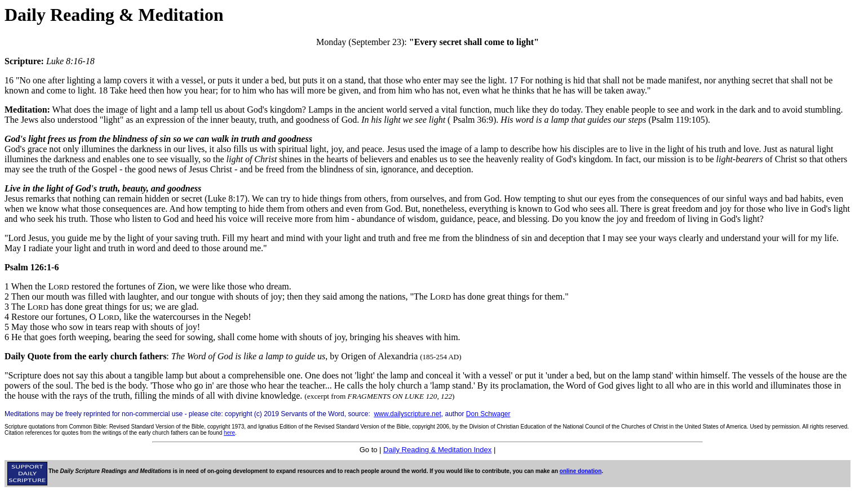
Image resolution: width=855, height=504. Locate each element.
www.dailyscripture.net (407, 414)
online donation (581, 471)
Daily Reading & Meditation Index (437, 450)
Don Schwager (488, 414)
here (229, 433)
